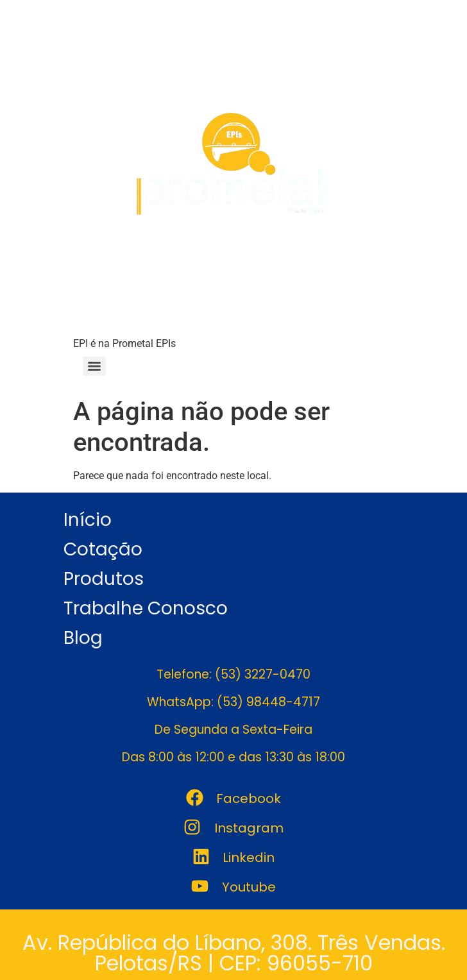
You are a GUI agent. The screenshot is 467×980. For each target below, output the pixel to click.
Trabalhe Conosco (146, 608)
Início (88, 520)
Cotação (103, 549)
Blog (83, 638)
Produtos (104, 579)
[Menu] (94, 366)
